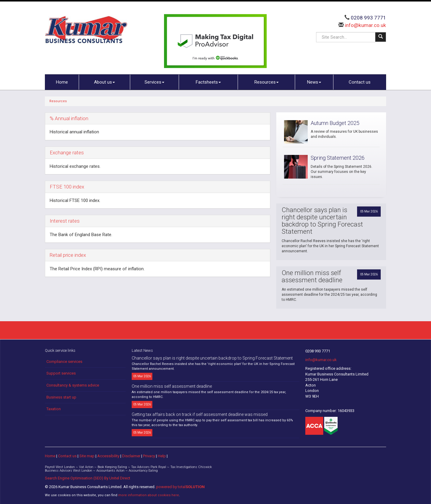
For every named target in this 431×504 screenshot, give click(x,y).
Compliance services (64, 362)
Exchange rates (67, 153)
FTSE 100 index (67, 187)
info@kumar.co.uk (365, 25)
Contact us (360, 82)
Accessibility (108, 456)
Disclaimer (131, 456)
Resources (267, 82)
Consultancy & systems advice (73, 385)
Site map (87, 456)
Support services (61, 373)
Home (62, 82)
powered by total (180, 487)
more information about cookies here (149, 495)
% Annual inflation (69, 118)
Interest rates (65, 221)
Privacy (149, 456)
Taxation (54, 409)
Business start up (61, 397)
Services (154, 82)
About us (104, 82)
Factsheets (208, 82)
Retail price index (68, 255)
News (314, 82)
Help (162, 456)
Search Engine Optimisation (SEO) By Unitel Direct (88, 478)
